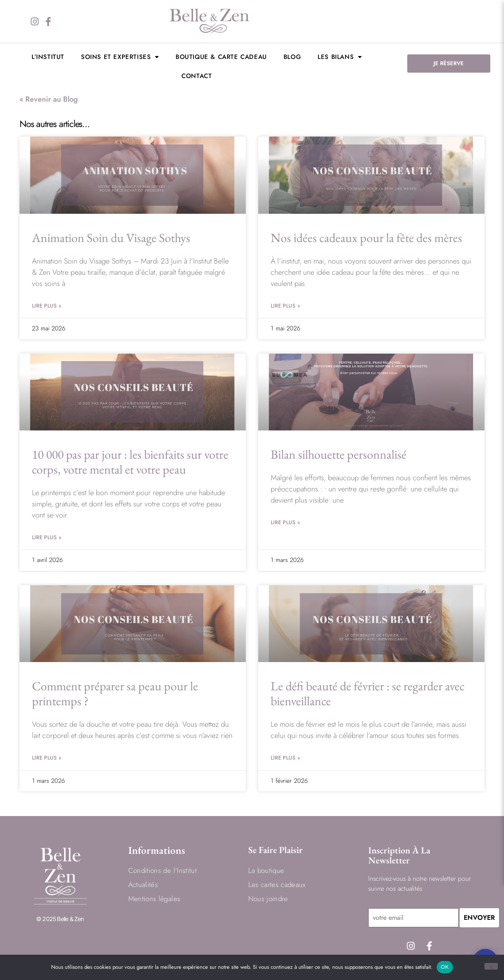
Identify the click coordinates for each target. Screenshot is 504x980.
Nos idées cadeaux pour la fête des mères (366, 238)
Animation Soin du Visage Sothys (111, 238)
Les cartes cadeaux (277, 885)
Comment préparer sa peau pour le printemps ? (115, 693)
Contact (197, 76)
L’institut (48, 57)
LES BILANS (340, 57)
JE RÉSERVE (449, 63)
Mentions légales (154, 899)
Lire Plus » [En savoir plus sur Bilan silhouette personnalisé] (285, 522)
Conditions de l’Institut (163, 870)
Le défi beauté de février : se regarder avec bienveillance (368, 693)
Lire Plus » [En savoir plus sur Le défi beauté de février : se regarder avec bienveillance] (285, 758)
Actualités (143, 885)
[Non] (491, 966)
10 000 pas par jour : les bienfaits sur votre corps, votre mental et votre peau (130, 462)
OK (445, 967)
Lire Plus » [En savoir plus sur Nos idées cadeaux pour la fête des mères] (285, 306)
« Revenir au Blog (49, 99)
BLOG (292, 57)
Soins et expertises (120, 57)
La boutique (266, 870)
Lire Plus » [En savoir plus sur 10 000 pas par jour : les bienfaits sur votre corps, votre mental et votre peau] (47, 537)
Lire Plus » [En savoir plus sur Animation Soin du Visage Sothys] (47, 306)
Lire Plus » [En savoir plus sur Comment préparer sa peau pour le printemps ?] (47, 758)
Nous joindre (268, 899)
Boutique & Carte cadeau (221, 57)
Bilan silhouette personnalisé (339, 454)
